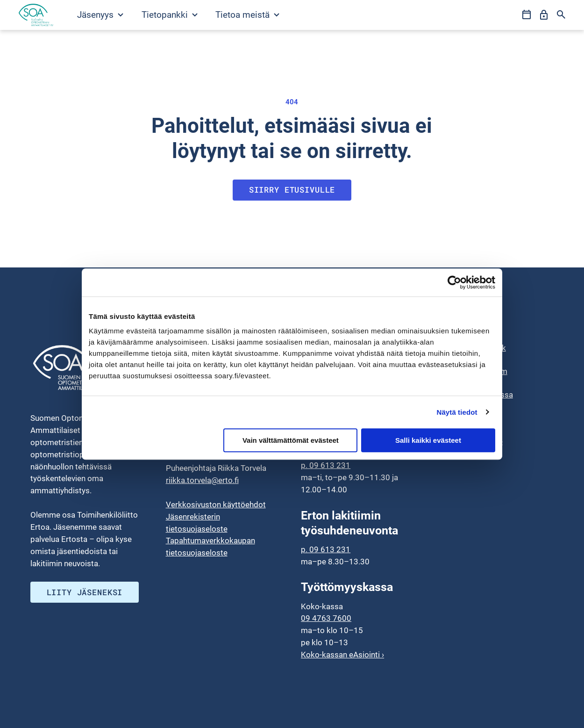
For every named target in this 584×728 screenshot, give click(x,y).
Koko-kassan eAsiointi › (342, 655)
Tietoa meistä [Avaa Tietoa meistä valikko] (247, 15)
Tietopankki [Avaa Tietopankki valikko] (170, 15)
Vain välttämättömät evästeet (291, 440)
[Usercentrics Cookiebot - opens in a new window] (454, 282)
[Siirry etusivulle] (36, 15)
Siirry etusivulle (292, 190)
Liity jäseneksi (85, 592)
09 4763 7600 (326, 619)
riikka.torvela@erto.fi (202, 480)
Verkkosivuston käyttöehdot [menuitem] (216, 505)
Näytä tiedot (457, 412)
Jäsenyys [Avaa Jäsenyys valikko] (100, 15)
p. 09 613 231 (326, 466)
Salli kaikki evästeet (428, 440)
